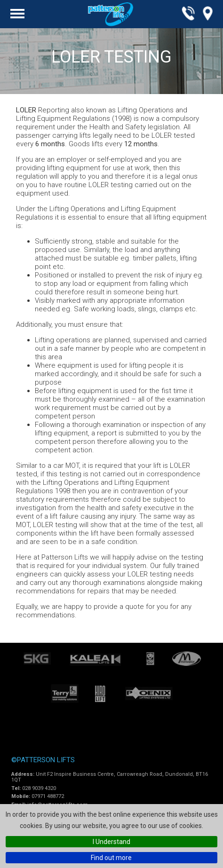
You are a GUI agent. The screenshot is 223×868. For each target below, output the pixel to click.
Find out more (111, 858)
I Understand (111, 842)
